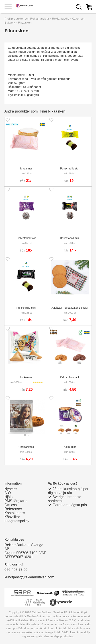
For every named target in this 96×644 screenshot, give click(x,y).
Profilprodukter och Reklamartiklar (27, 19)
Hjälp (8, 497)
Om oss (11, 505)
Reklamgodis (60, 19)
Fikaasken (25, 23)
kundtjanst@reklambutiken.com (29, 577)
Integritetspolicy (17, 521)
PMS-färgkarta (16, 501)
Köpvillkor (12, 517)
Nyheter (11, 489)
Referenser (13, 509)
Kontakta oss (15, 513)
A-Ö (8, 493)
